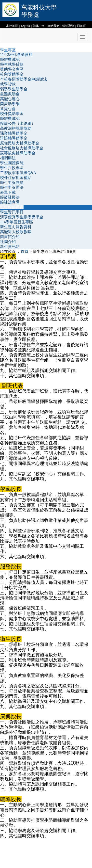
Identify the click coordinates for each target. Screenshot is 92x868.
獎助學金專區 (12, 69)
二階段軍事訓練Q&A (18, 173)
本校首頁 (12, 26)
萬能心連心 (10, 99)
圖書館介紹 (10, 237)
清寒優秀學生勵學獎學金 (22, 217)
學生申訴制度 (12, 183)
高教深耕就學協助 (16, 128)
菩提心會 (8, 109)
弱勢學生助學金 (14, 89)
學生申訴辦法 (12, 187)
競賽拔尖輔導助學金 (18, 153)
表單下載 (8, 192)
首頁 (25, 251)
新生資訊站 (10, 247)
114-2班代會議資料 (16, 55)
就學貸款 (8, 84)
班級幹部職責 (12, 207)
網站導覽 (68, 26)
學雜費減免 (10, 59)
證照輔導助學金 (14, 138)
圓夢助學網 (10, 104)
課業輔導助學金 (14, 133)
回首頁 (81, 26)
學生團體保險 (12, 163)
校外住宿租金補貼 (16, 178)
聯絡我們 (53, 26)
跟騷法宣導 (10, 202)
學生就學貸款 (12, 64)
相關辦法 (8, 158)
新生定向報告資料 (16, 227)
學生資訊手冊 (12, 212)
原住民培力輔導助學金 (20, 143)
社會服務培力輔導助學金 (22, 148)
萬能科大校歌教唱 (16, 232)
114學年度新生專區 (17, 222)
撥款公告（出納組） (18, 123)
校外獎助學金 (12, 114)
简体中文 (39, 26)
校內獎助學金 (12, 74)
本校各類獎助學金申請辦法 (24, 79)
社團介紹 (8, 242)
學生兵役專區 (12, 168)
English (25, 26)
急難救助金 (10, 94)
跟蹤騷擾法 (10, 197)
